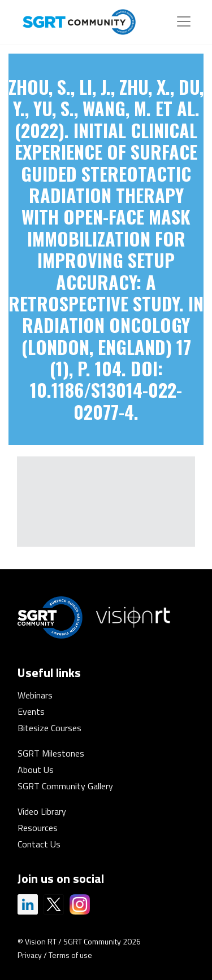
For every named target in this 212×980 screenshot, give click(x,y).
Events (31, 711)
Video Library (42, 811)
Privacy (30, 955)
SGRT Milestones (51, 753)
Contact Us (39, 844)
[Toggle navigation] (184, 21)
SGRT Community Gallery (65, 786)
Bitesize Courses (49, 728)
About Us (36, 770)
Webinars (35, 695)
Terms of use (70, 955)
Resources (38, 828)
